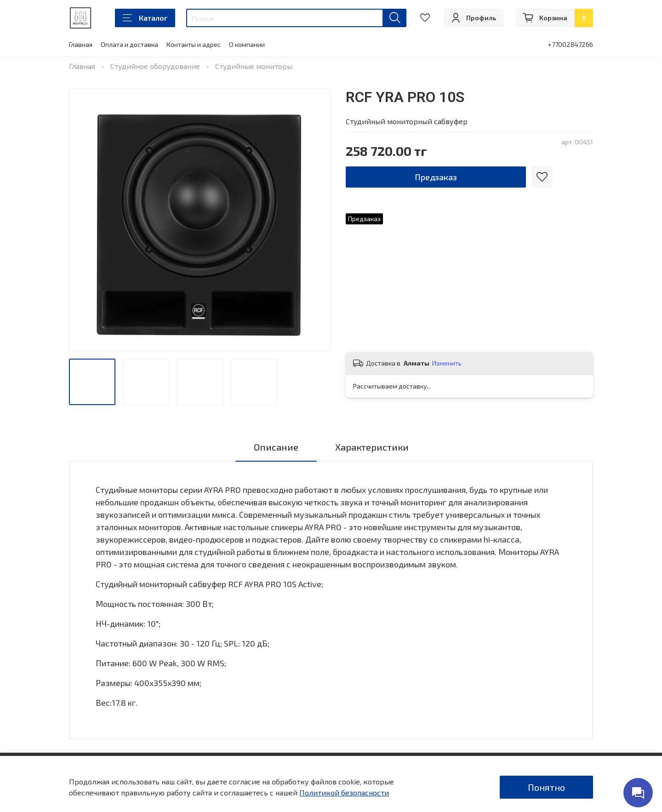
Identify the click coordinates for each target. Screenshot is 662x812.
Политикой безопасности (344, 792)
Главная (81, 44)
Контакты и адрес (194, 44)
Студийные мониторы (254, 66)
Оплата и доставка (129, 44)
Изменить (447, 363)
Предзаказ (436, 177)
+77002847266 (570, 44)
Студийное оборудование (155, 66)
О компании (247, 44)
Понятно (546, 787)
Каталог (145, 18)
